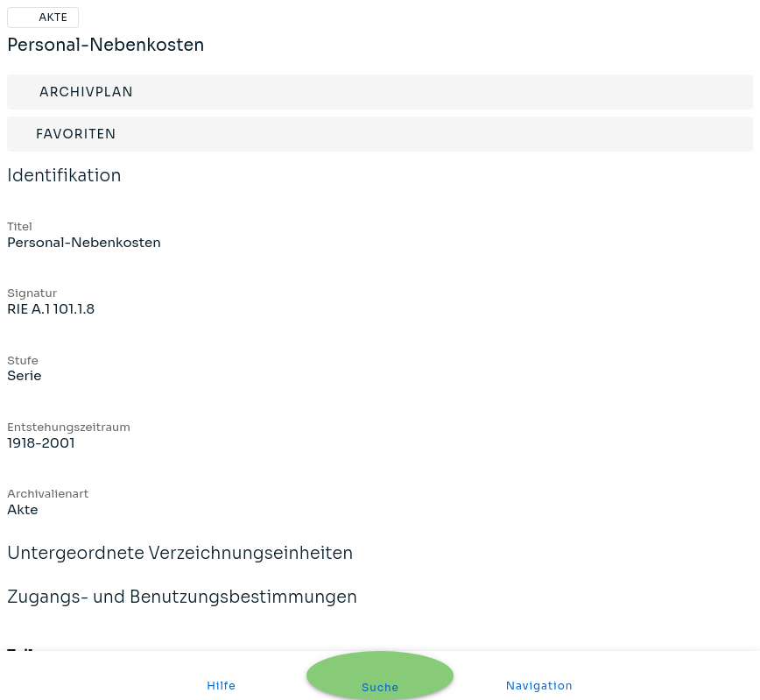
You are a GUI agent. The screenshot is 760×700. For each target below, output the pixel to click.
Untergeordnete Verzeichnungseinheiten (180, 565)
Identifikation (64, 187)
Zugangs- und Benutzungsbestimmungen (182, 609)
